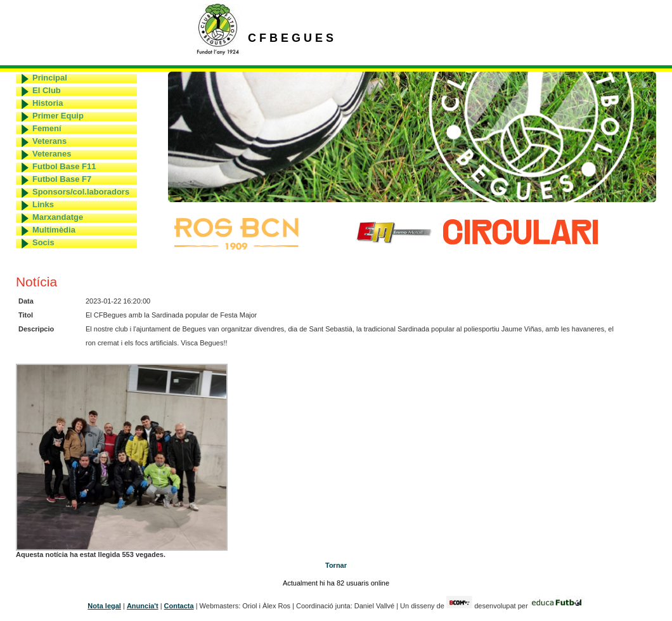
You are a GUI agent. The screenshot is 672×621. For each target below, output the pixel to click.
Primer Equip (58, 116)
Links (43, 204)
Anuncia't (143, 606)
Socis (43, 242)
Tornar (336, 565)
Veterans (49, 141)
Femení (47, 128)
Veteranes (52, 154)
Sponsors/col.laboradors (81, 192)
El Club (47, 90)
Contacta (179, 606)
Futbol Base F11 (64, 166)
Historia (48, 103)
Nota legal (104, 606)
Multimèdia (54, 230)
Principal (50, 78)
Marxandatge (58, 217)
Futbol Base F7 (62, 179)
